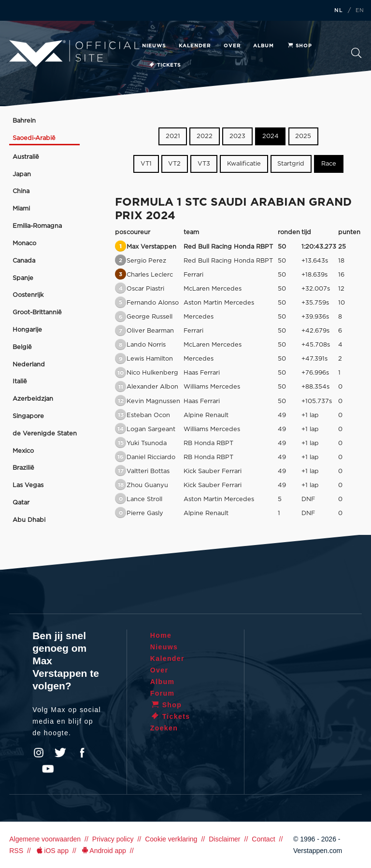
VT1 (146, 164)
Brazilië (23, 468)
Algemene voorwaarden (45, 839)
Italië (20, 382)
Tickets (164, 65)
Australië (26, 157)
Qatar (21, 503)
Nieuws (154, 46)
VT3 (204, 164)
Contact (263, 839)
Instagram (39, 753)
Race (329, 164)
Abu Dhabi (29, 520)
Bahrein (24, 121)
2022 (205, 136)
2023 (237, 136)
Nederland (29, 365)
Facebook (82, 753)
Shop (300, 46)
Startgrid (291, 164)
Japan (22, 175)
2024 (271, 136)
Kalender (195, 46)
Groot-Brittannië (37, 313)
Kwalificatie (244, 164)
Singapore (28, 416)
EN (360, 11)
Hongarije (27, 330)
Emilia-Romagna (37, 226)
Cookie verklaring (171, 839)
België (22, 347)
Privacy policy (113, 839)
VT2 (174, 164)
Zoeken (356, 53)
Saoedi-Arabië (34, 138)
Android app (103, 851)
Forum (163, 693)
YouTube (48, 769)
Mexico (23, 451)
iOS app (52, 851)
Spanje (23, 278)
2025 (303, 136)
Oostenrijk (28, 295)
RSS (16, 851)
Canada (24, 261)
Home (161, 635)
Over (232, 46)
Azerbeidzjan (33, 399)
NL (339, 11)
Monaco (24, 244)
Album (264, 46)
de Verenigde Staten (45, 434)
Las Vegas (28, 485)
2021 (173, 136)
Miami (21, 209)
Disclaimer (224, 839)
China (21, 191)
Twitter (60, 753)
